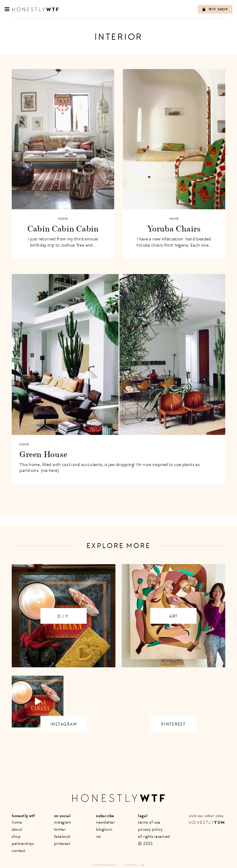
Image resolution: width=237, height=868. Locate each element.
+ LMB (141, 865)
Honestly (207, 823)
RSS (98, 836)
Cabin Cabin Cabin (63, 228)
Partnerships (23, 843)
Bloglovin (104, 829)
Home (63, 219)
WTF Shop (215, 9)
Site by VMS (131, 865)
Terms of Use (149, 822)
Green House (44, 454)
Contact (19, 851)
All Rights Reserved (154, 836)
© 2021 (145, 843)
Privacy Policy (150, 829)
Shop (16, 836)
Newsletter (105, 822)
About (17, 829)
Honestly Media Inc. (105, 865)
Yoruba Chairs (174, 228)
